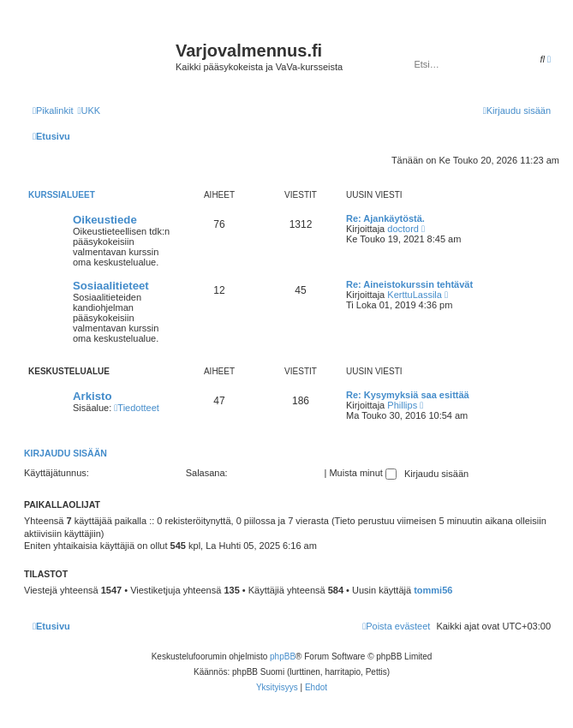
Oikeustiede (105, 220)
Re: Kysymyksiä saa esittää (408, 395)
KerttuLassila (415, 295)
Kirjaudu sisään (66, 453)
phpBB (283, 656)
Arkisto (92, 396)
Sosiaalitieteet (111, 286)
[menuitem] (89, 110)
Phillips (402, 405)
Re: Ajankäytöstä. (385, 218)
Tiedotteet (137, 408)
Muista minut (362, 473)
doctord (403, 229)
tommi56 (433, 590)
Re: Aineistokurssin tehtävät (409, 284)
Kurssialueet (62, 195)
